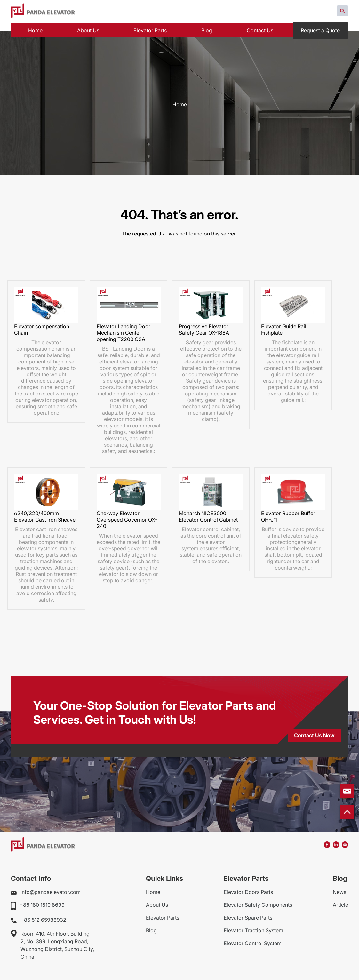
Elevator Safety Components (258, 902)
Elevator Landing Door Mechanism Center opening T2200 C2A (124, 330)
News (339, 889)
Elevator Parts (163, 915)
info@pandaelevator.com (51, 889)
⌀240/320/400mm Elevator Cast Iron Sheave (45, 514)
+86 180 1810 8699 (42, 902)
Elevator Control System (253, 940)
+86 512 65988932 (43, 917)
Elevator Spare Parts (248, 915)
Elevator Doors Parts (248, 889)
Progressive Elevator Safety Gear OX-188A (204, 326)
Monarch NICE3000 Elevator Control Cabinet (208, 514)
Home (180, 104)
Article (340, 902)
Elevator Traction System (253, 928)
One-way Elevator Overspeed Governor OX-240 (127, 517)
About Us (157, 902)
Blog (151, 928)
